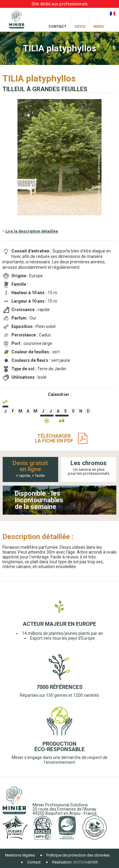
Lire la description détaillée (32, 231)
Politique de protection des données (78, 855)
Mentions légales (20, 855)
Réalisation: (62, 862)
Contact (34, 862)
